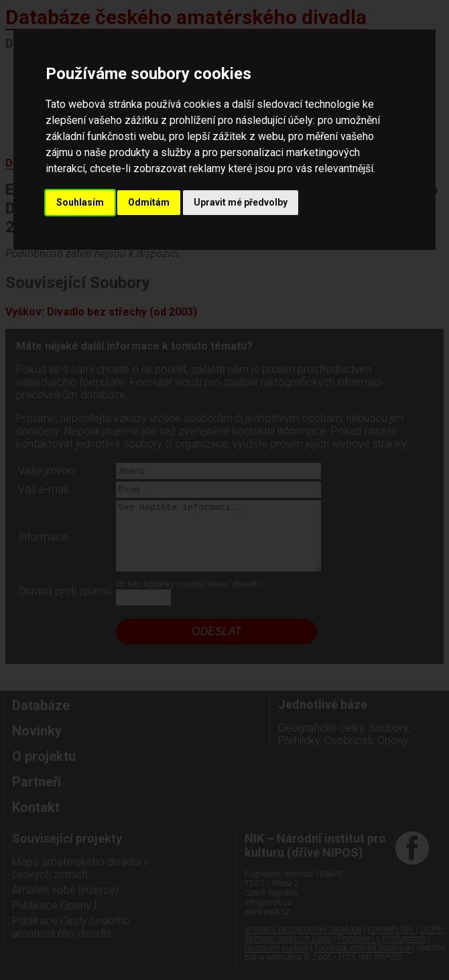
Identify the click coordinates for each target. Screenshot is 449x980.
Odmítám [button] (149, 202)
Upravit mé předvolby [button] (241, 202)
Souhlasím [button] (80, 202)
